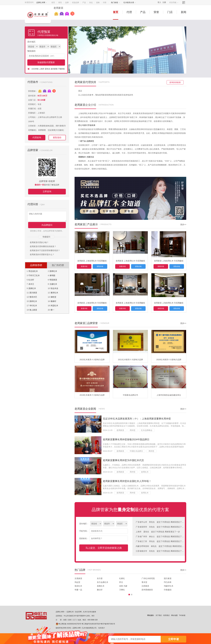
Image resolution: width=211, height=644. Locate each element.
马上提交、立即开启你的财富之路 (104, 548)
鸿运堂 (77, 582)
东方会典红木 (103, 582)
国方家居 (33, 293)
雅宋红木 (54, 293)
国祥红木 (33, 301)
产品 (84, 2)
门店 (170, 12)
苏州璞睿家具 (147, 590)
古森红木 (53, 284)
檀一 (52, 310)
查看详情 (84, 266)
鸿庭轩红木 (169, 586)
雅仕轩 (100, 590)
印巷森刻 (168, 590)
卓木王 (31, 284)
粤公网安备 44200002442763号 (68, 624)
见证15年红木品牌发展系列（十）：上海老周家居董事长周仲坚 (137, 419)
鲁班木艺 (33, 297)
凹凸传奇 (168, 582)
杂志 (91, 2)
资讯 (60, 2)
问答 (105, 2)
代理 (129, 12)
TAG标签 (182, 615)
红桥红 (122, 578)
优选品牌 (75, 2)
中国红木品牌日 (136, 451)
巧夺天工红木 (34, 275)
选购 (98, 2)
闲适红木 (54, 306)
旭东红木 (78, 586)
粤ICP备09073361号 (108, 624)
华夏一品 (78, 590)
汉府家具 (145, 586)
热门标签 (115, 2)
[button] (129, 595)
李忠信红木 (33, 271)
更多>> (183, 225)
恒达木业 (54, 288)
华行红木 (33, 306)
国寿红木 (53, 271)
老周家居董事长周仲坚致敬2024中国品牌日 (126, 440)
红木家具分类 (130, 2)
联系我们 (167, 615)
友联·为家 (123, 586)
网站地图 (174, 615)
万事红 (122, 590)
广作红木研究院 (148, 578)
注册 (164, 2)
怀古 (121, 582)
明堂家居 (53, 280)
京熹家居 (78, 578)
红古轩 (31, 280)
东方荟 (100, 578)
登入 (159, 2)
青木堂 (144, 582)
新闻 (184, 12)
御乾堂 (53, 297)
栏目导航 (174, 2)
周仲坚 (133, 430)
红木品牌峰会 (147, 430)
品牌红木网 (42, 2)
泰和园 (52, 275)
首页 (53, 2)
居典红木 (32, 288)
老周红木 (145, 472)
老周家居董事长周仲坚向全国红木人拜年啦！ (127, 481)
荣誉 (156, 12)
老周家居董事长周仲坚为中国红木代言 (123, 460)
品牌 (67, 2)
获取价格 (100, 266)
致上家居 (33, 310)
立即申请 (173, 639)
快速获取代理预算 (46, 62)
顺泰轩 (53, 301)
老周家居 (120, 430)
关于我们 (159, 615)
